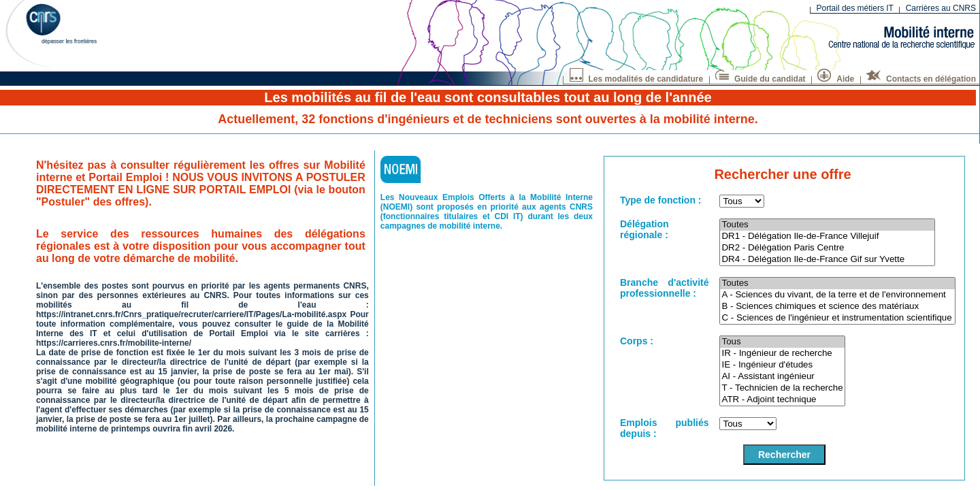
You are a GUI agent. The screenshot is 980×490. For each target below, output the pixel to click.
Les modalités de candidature (637, 77)
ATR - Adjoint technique (782, 400)
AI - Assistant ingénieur (782, 377)
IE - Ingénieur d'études (782, 365)
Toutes (827, 225)
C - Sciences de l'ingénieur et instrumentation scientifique (837, 318)
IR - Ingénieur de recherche (782, 354)
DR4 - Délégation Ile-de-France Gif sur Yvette (827, 260)
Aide (836, 77)
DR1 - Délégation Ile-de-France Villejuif (827, 236)
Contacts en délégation (921, 77)
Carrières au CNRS (941, 8)
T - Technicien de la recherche (782, 388)
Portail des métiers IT (855, 8)
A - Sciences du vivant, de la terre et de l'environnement (837, 295)
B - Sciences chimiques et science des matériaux (837, 307)
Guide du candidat (761, 77)
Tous (782, 342)
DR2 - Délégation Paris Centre (827, 248)
